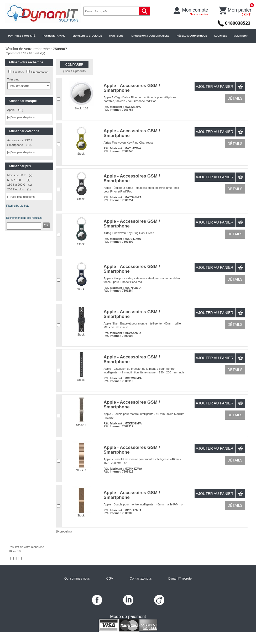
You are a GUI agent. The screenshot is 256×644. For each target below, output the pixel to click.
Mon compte (195, 12)
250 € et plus (16, 189)
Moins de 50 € (16, 175)
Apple (11, 110)
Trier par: (13, 79)
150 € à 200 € (16, 185)
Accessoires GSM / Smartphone (20, 143)
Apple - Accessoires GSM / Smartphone (132, 88)
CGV (110, 579)
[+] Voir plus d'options (21, 117)
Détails (235, 98)
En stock (19, 72)
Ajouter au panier (215, 87)
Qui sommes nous (77, 579)
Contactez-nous (141, 579)
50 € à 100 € (15, 180)
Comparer (74, 65)
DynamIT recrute (180, 579)
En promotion (40, 72)
